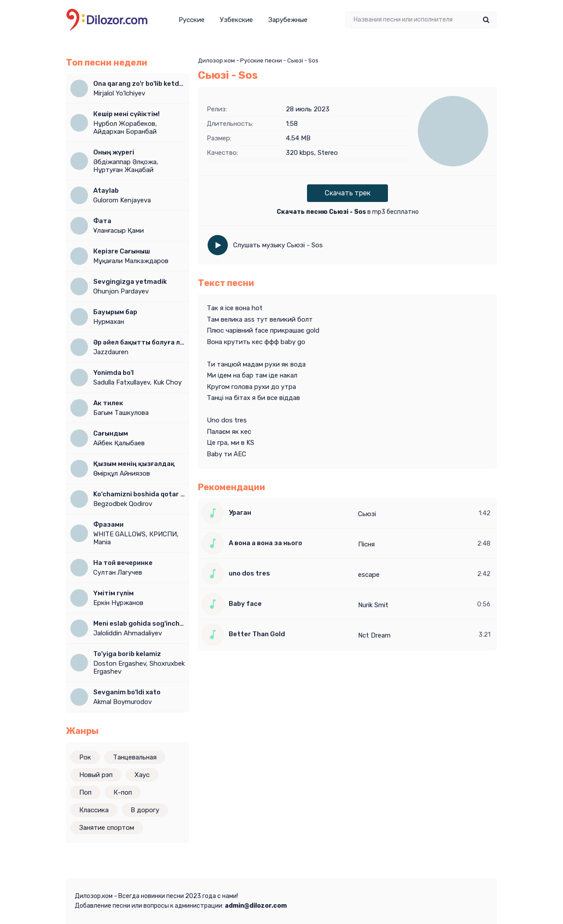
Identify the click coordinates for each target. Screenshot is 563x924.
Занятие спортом (107, 828)
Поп (85, 792)
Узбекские (236, 20)
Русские (192, 20)
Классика (94, 810)
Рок (85, 757)
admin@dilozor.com (256, 906)
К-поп (123, 792)
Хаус (142, 775)
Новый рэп (96, 775)
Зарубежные (288, 20)
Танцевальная (135, 757)
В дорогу (145, 810)
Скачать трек (347, 193)
